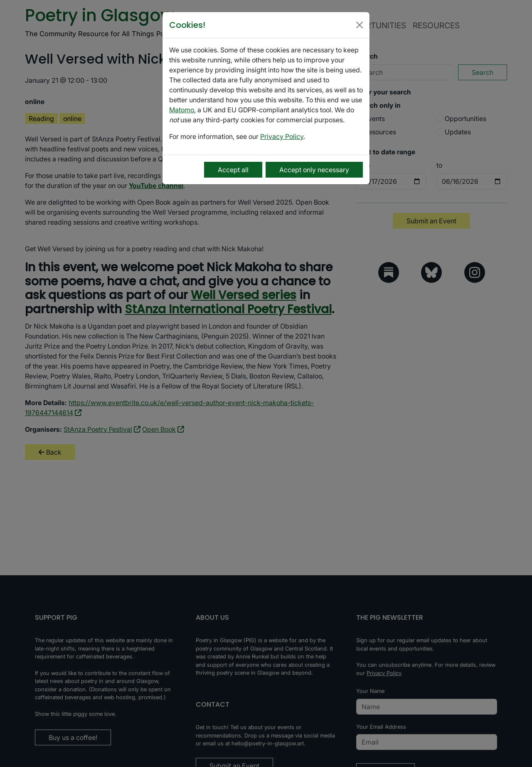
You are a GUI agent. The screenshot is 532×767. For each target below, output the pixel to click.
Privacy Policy (282, 136)
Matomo (182, 110)
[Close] (360, 25)
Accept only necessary (314, 170)
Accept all (233, 170)
